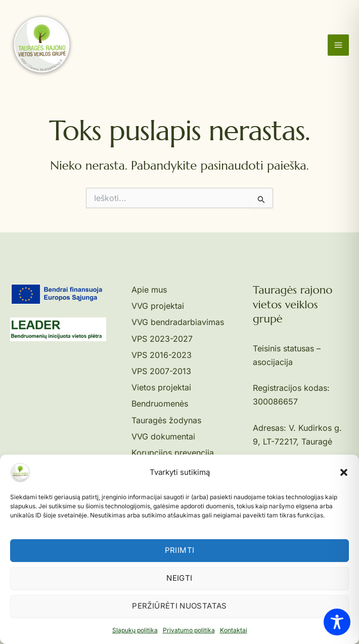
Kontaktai (234, 630)
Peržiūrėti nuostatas (179, 606)
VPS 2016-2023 (162, 355)
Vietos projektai (161, 387)
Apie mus (149, 290)
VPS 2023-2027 (162, 339)
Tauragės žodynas (166, 420)
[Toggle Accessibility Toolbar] (337, 622)
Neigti (179, 578)
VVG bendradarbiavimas (178, 322)
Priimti (180, 550)
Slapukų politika (135, 630)
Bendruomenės (160, 404)
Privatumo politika (189, 630)
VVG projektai (158, 306)
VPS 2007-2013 (161, 371)
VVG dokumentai (163, 436)
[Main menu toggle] (338, 45)
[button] (344, 472)
